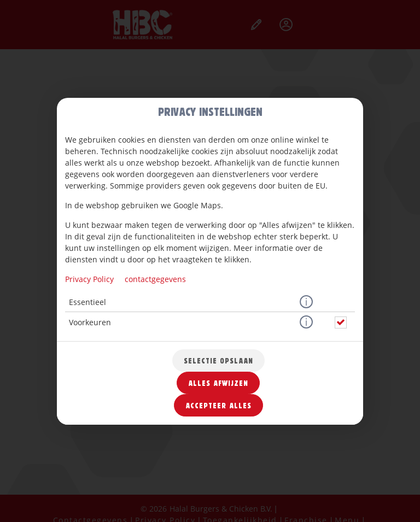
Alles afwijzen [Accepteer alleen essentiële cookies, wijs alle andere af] (218, 383)
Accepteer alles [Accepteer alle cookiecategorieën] (218, 405)
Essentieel (87, 302)
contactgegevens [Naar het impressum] (155, 279)
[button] (306, 302)
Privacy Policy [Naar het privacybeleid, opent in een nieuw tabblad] (89, 279)
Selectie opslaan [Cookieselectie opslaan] (218, 360)
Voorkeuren (90, 322)
